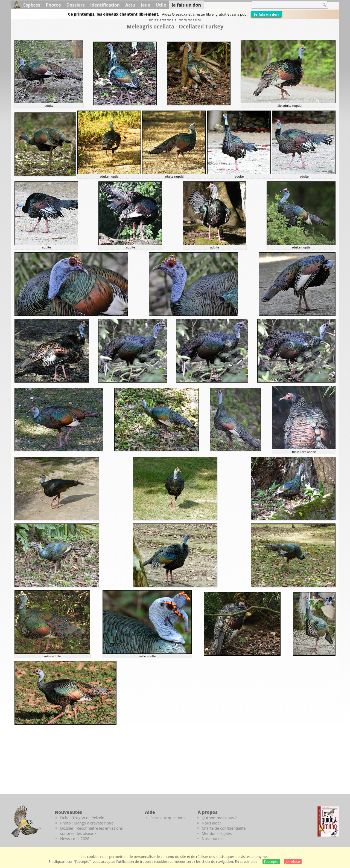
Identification (105, 5)
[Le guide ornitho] (328, 821)
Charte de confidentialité (224, 828)
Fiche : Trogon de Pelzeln (82, 818)
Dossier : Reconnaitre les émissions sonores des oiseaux (91, 831)
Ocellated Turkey (201, 26)
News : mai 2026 (75, 839)
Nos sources (213, 839)
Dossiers (75, 5)
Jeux (146, 5)
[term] (283, 5)
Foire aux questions (168, 818)
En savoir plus (246, 861)
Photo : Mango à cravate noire (87, 823)
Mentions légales (217, 833)
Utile (161, 5)
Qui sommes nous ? (219, 818)
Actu (130, 5)
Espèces (32, 5)
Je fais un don (266, 14)
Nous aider (212, 823)
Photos (53, 5)
